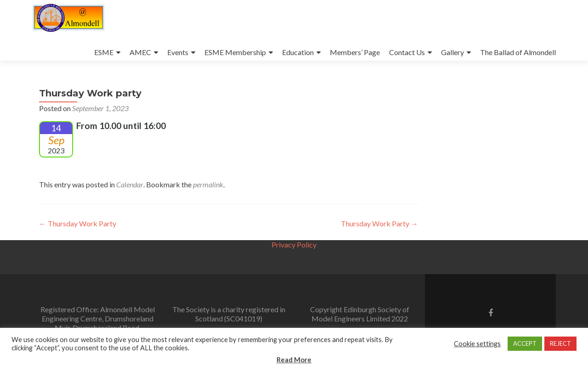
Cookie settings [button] (477, 344)
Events (178, 52)
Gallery (452, 52)
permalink (208, 184)
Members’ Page (355, 52)
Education (298, 52)
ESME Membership (235, 52)
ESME (104, 52)
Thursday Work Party (78, 223)
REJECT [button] (560, 343)
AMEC (140, 52)
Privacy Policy (294, 245)
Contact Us (407, 52)
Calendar (130, 184)
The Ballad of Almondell (518, 52)
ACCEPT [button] (525, 343)
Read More (294, 360)
